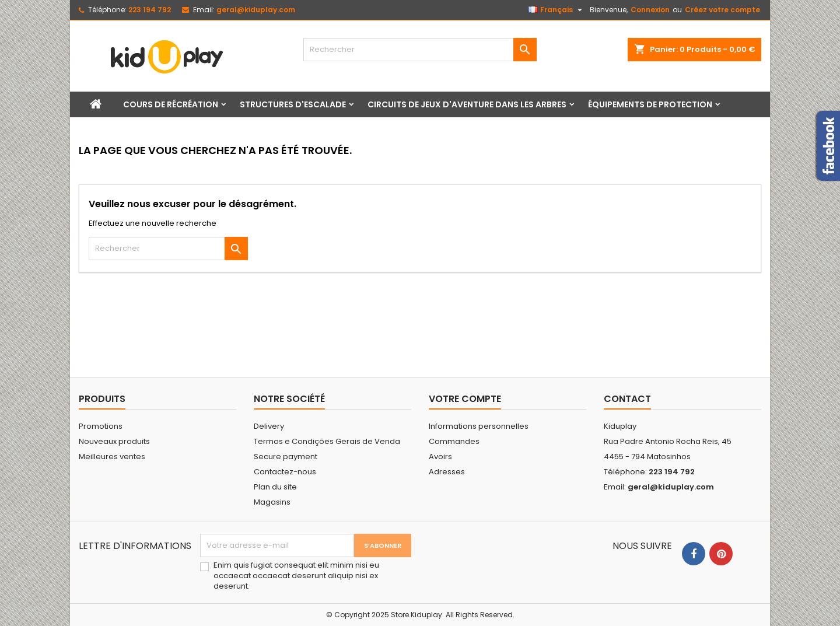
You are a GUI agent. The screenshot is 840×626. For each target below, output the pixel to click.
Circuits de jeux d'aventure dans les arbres (467, 104)
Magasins (272, 502)
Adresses (447, 472)
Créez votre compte (722, 10)
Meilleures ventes (112, 457)
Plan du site (275, 487)
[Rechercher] (420, 50)
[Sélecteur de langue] (557, 10)
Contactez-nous (285, 472)
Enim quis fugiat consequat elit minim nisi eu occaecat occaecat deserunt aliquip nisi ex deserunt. (296, 576)
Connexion (650, 10)
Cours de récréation (171, 104)
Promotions (101, 426)
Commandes (454, 441)
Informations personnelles (479, 426)
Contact (627, 399)
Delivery (269, 426)
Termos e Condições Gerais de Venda (327, 441)
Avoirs (440, 457)
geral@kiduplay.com (256, 10)
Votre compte (465, 399)
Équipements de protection (650, 104)
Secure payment (286, 457)
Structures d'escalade (293, 104)
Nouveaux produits (114, 441)
